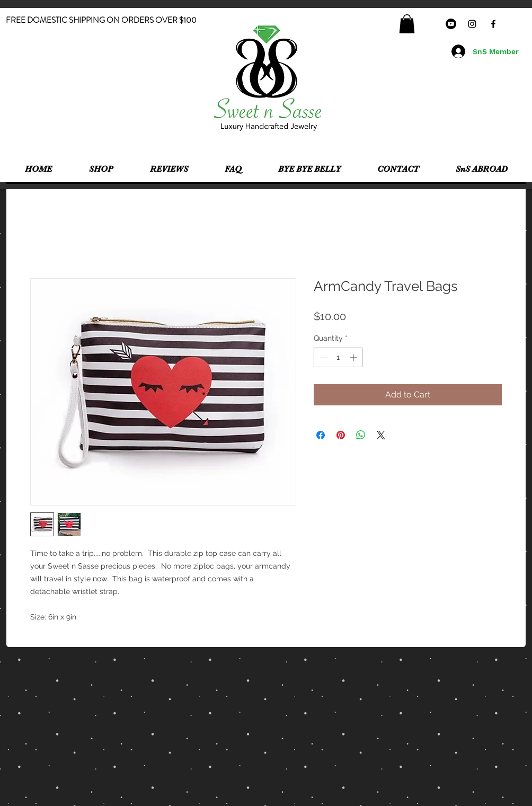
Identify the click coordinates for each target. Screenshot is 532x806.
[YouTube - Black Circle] (451, 24)
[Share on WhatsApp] (361, 435)
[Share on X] (381, 435)
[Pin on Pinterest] (341, 435)
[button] (407, 24)
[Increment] (354, 357)
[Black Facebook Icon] (493, 24)
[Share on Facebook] (321, 435)
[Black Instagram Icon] (472, 24)
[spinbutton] (338, 357)
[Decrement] (322, 357)
